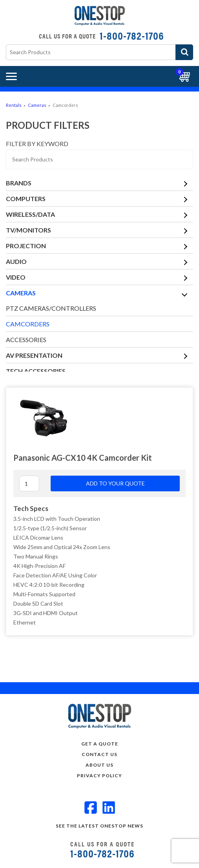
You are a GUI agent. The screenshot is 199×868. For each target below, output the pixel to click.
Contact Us (99, 754)
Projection (26, 246)
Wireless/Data (30, 214)
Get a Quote (100, 744)
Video (16, 277)
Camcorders (28, 324)
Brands (19, 183)
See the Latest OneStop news (99, 826)
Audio (16, 261)
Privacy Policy (99, 776)
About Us (99, 765)
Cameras (37, 105)
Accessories (26, 340)
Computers (26, 199)
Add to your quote (115, 483)
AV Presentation (34, 355)
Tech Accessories (36, 371)
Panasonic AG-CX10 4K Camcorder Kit (83, 458)
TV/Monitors (28, 230)
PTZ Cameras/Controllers (51, 308)
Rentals (14, 105)
